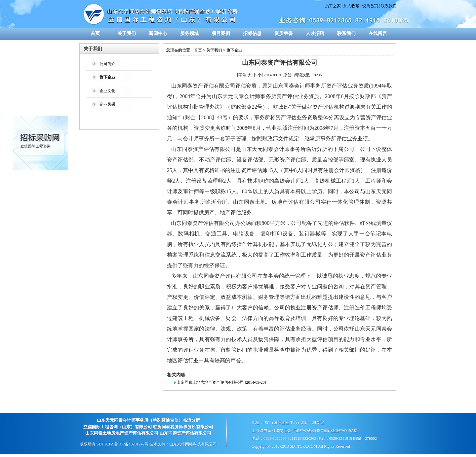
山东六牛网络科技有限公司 (193, 444)
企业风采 (107, 104)
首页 (95, 34)
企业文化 (107, 91)
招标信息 (252, 34)
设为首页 (370, 6)
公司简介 (107, 64)
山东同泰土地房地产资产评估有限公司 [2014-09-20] (221, 382)
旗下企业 (234, 50)
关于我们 (127, 34)
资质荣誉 (284, 34)
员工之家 (333, 6)
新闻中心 (158, 34)
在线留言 (378, 34)
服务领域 (189, 34)
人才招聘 (315, 34)
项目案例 (221, 34)
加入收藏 (351, 6)
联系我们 (389, 6)
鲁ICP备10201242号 (131, 444)
